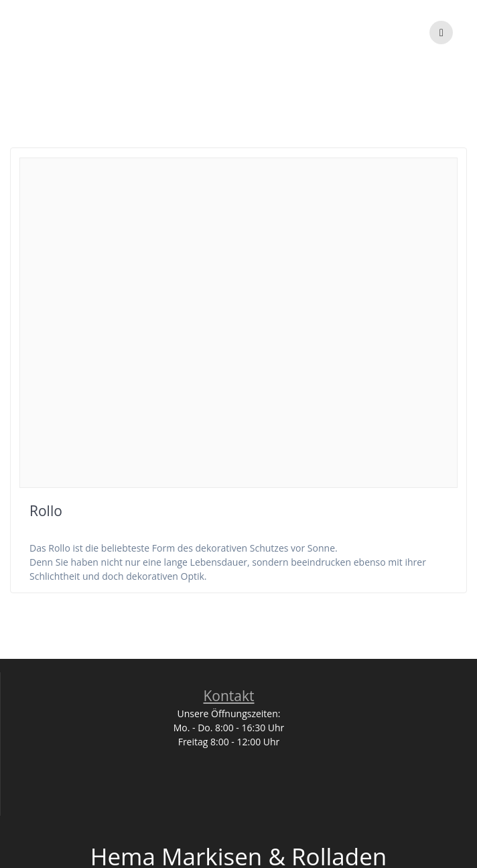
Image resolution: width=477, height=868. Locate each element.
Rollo (46, 511)
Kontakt (228, 696)
